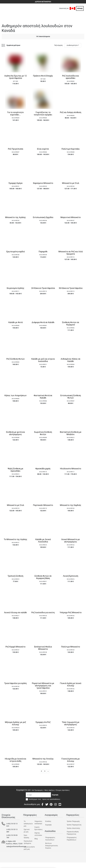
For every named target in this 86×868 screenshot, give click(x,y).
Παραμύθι (43, 252)
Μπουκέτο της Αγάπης (16, 217)
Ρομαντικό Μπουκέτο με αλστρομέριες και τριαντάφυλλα (43, 686)
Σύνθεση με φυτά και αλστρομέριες (16, 433)
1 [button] (38, 771)
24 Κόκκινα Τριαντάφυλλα (43, 288)
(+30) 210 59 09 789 (12, 836)
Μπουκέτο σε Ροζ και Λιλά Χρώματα (71, 253)
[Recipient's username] (38, 795)
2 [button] (41, 771)
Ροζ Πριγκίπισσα (16, 149)
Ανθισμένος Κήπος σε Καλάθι (71, 360)
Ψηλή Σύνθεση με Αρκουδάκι (16, 470)
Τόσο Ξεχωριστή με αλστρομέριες (71, 723)
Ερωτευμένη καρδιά (16, 252)
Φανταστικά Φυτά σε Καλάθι (43, 397)
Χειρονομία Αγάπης (15, 288)
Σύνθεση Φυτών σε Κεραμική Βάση (43, 577)
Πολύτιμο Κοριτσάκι (71, 149)
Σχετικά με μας (27, 831)
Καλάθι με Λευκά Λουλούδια (43, 541)
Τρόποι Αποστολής (73, 828)
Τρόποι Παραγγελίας (74, 825)
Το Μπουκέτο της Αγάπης (16, 539)
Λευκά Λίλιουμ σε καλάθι (15, 613)
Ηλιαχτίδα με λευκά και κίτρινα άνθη (16, 760)
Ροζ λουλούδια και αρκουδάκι (71, 77)
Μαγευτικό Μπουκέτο (71, 217)
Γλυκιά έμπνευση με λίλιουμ (71, 760)
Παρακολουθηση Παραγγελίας (73, 833)
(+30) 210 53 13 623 (12, 825)
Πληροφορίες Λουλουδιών (50, 839)
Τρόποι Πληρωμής (73, 821)
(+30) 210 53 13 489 (12, 831)
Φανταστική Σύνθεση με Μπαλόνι (71, 433)
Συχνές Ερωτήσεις (38, 828)
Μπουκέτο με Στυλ (71, 183)
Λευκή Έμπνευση (71, 576)
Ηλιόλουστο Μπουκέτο (71, 469)
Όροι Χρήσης (26, 836)
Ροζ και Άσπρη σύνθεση (71, 112)
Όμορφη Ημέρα (16, 183)
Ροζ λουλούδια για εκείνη (43, 613)
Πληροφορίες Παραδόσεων (72, 839)
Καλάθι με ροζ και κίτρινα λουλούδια (43, 360)
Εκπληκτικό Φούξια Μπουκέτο (43, 648)
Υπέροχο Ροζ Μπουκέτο (71, 613)
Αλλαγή (80, 8)
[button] (48, 771)
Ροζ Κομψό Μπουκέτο (15, 647)
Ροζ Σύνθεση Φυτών (16, 359)
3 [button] (45, 771)
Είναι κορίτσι (43, 149)
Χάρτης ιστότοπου (38, 834)
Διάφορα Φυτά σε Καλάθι (43, 322)
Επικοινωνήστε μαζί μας (27, 848)
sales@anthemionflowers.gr (16, 846)
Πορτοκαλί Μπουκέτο (43, 505)
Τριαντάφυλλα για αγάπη (15, 683)
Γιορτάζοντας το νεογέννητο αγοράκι (43, 114)
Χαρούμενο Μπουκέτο (43, 183)
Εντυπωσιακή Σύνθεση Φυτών (71, 397)
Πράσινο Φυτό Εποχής (43, 76)
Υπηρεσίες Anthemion (38, 822)
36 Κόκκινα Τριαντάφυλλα (71, 288)
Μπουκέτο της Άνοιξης (43, 759)
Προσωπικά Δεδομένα (27, 842)
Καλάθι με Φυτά (16, 322)
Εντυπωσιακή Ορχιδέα (43, 217)
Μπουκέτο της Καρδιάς (71, 505)
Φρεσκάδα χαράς (43, 469)
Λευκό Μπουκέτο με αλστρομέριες (71, 541)
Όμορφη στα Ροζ (43, 722)
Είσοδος (48, 821)
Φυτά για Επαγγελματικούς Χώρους (52, 846)
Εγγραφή (48, 825)
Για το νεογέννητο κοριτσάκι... (15, 114)
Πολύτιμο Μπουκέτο (71, 647)
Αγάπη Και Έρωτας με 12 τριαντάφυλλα (16, 77)
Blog (36, 839)
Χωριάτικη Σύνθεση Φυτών (43, 433)
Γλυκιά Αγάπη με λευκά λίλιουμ (71, 684)
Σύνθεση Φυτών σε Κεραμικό (71, 324)
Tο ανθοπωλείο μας (27, 824)
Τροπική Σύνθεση (15, 576)
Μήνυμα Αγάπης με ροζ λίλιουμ (15, 723)
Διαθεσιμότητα (72, 45)
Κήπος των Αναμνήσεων (16, 395)
